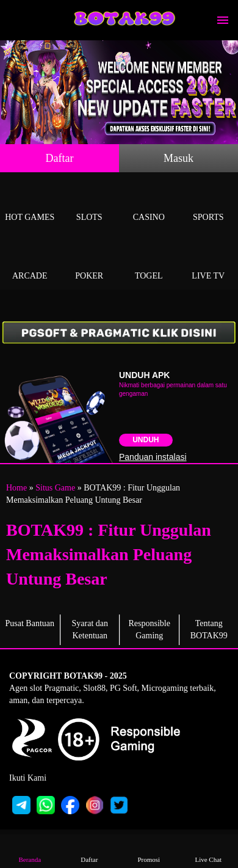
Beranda (30, 851)
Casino (149, 203)
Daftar (60, 158)
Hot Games (30, 203)
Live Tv (209, 262)
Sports (209, 203)
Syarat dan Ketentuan (90, 629)
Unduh (146, 440)
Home (16, 488)
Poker (90, 262)
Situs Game (55, 488)
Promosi (149, 851)
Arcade (30, 262)
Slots (90, 203)
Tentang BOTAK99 (209, 629)
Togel (149, 262)
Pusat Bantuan (30, 623)
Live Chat (208, 851)
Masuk (179, 158)
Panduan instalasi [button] (153, 457)
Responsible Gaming (150, 629)
